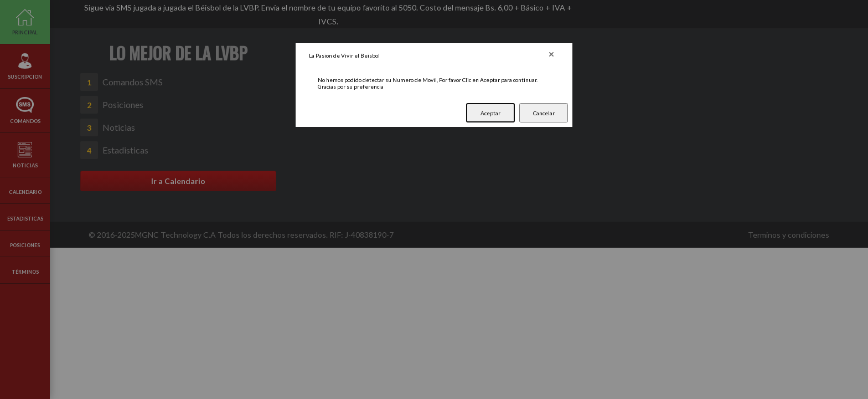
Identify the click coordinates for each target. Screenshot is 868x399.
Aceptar (490, 113)
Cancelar (544, 113)
